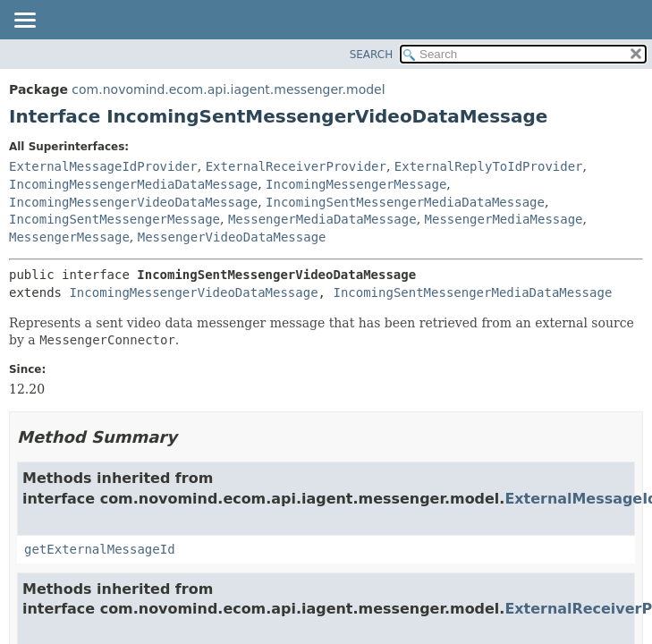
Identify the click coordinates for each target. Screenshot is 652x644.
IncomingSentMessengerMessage (114, 219)
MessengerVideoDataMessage (232, 237)
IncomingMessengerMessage (356, 184)
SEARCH (372, 55)
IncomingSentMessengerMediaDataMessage (405, 202)
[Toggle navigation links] (24, 21)
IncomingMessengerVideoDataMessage (133, 202)
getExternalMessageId (100, 549)
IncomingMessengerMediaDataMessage (133, 184)
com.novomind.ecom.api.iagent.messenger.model (228, 89)
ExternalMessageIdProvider (103, 166)
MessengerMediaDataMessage (322, 219)
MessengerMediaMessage (504, 219)
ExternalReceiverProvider (296, 166)
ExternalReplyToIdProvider (489, 166)
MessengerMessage (69, 237)
